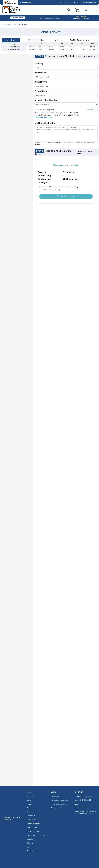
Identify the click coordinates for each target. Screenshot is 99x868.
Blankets (13, 24)
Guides (30, 812)
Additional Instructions (46, 123)
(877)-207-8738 (86, 796)
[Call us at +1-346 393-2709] (86, 11)
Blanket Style (41, 82)
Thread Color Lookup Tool (36, 835)
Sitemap (30, 843)
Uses (29, 847)
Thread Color (41, 91)
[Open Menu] (95, 10)
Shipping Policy (56, 808)
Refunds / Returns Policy (60, 800)
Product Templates (34, 824)
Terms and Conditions (59, 804)
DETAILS (94, 3)
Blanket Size (40, 73)
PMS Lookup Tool (33, 831)
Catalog (30, 839)
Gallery (30, 800)
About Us (30, 796)
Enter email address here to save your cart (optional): (59, 187)
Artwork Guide (32, 851)
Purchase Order (33, 820)
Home (5, 24)
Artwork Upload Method (46, 100)
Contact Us (31, 816)
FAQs (29, 804)
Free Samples (32, 827)
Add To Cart (66, 196)
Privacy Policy (56, 796)
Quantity (39, 64)
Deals (29, 808)
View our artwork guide (43, 117)
